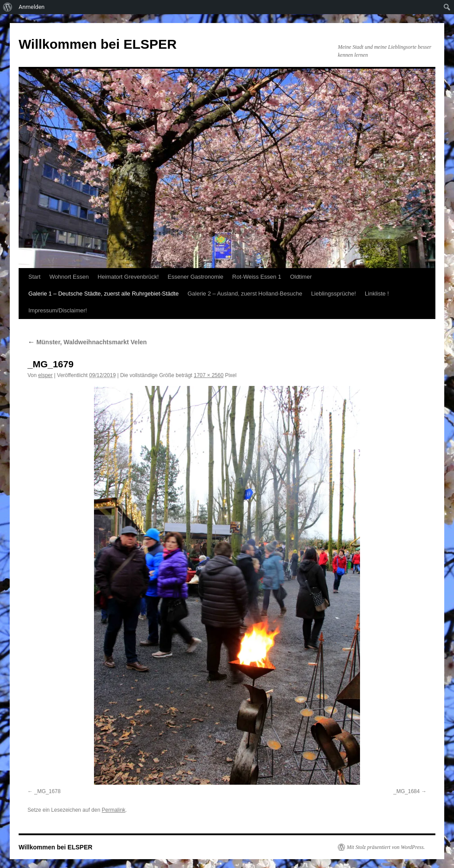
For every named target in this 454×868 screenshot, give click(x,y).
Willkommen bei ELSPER (98, 44)
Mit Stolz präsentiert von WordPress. (386, 847)
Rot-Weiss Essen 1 (257, 277)
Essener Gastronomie (196, 277)
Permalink (113, 810)
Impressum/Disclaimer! (58, 310)
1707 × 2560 (209, 375)
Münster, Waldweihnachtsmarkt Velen (87, 342)
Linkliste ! (377, 294)
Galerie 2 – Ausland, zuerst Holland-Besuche (245, 294)
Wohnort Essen (69, 277)
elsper (45, 375)
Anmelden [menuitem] (32, 7)
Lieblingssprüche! (334, 294)
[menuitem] (8, 7)
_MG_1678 (47, 791)
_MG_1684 (406, 791)
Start (34, 277)
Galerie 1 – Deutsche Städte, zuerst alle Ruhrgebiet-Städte (104, 294)
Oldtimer (301, 277)
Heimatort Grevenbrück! (128, 277)
